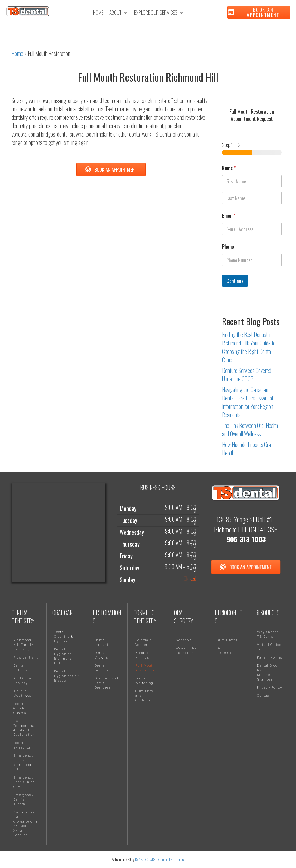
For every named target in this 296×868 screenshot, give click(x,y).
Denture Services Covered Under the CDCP (247, 375)
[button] (259, 12)
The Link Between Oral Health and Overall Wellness (250, 430)
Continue (235, 281)
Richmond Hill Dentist (171, 859)
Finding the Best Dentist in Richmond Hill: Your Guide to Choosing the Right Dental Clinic (249, 347)
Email (229, 216)
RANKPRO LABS (145, 859)
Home (17, 53)
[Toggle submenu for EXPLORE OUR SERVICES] (182, 13)
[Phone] (252, 260)
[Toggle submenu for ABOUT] (125, 13)
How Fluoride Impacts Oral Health (247, 449)
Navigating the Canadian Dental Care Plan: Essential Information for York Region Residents (248, 402)
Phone (229, 247)
